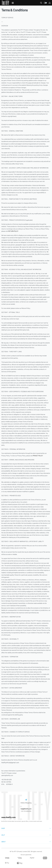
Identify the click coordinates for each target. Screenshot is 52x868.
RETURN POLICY (13, 231)
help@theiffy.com (26, 809)
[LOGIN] (50, 3)
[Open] (13, 3)
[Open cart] (45, 3)
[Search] (41, 3)
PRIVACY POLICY (38, 456)
